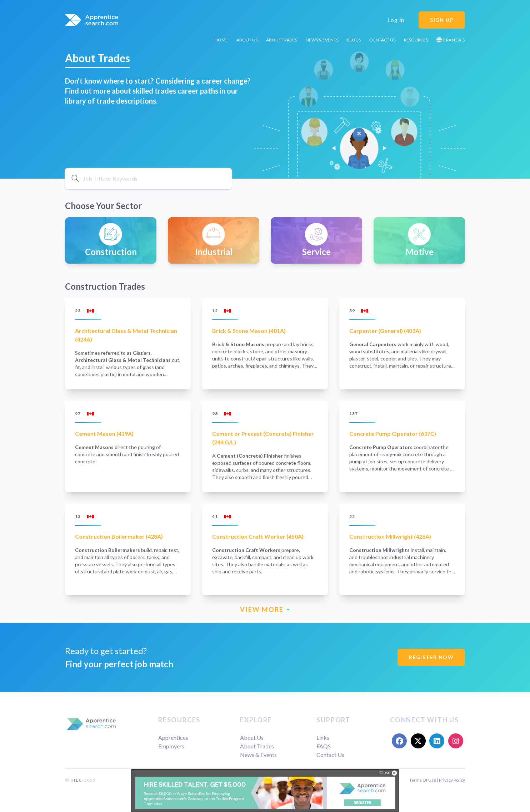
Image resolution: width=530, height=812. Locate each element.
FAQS (324, 746)
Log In (396, 20)
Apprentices (173, 738)
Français (451, 40)
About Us (247, 40)
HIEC (76, 780)
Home (221, 40)
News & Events (322, 40)
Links (323, 738)
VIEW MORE (265, 610)
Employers (171, 746)
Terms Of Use (423, 780)
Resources (416, 40)
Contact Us (382, 40)
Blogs (354, 40)
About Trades (282, 40)
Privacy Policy (452, 780)
